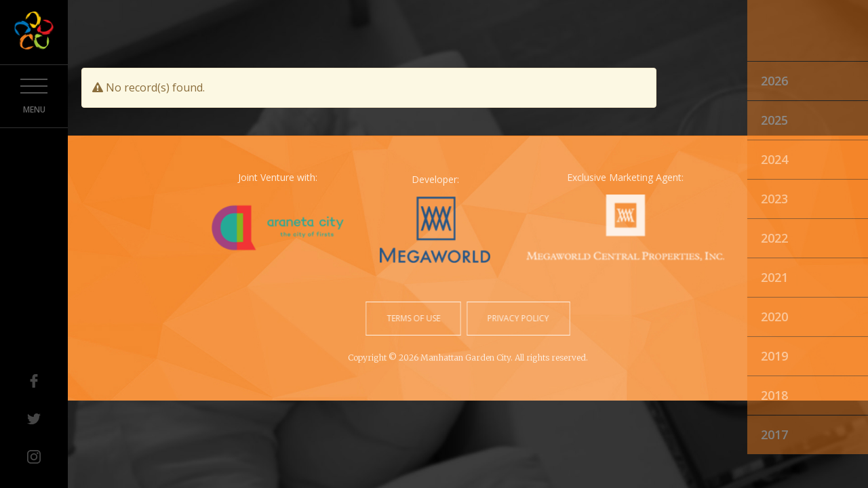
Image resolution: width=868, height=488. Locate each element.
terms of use (415, 318)
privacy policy (517, 318)
